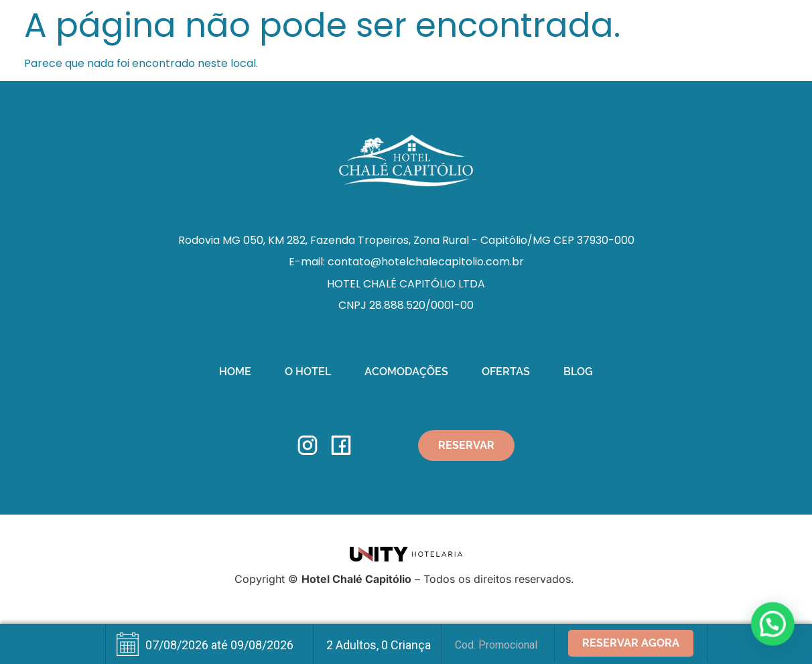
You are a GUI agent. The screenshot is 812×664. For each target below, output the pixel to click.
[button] (773, 625)
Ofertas (506, 372)
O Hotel (308, 372)
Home (235, 372)
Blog (578, 372)
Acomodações (406, 372)
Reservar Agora (631, 643)
